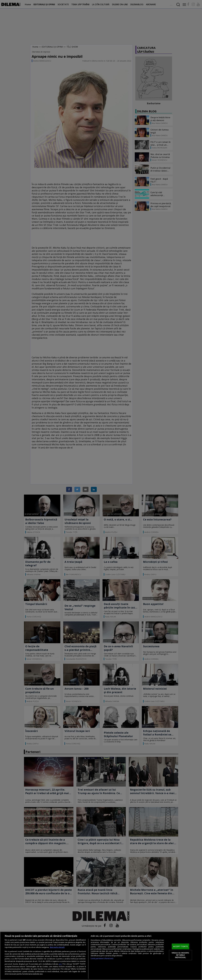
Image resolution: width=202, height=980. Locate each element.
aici (60, 964)
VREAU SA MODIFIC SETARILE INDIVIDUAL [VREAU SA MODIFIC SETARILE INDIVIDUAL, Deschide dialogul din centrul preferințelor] (180, 955)
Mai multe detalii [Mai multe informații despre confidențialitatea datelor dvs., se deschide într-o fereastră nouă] (57, 947)
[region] (101, 956)
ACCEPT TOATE (180, 946)
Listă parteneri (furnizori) (102, 959)
